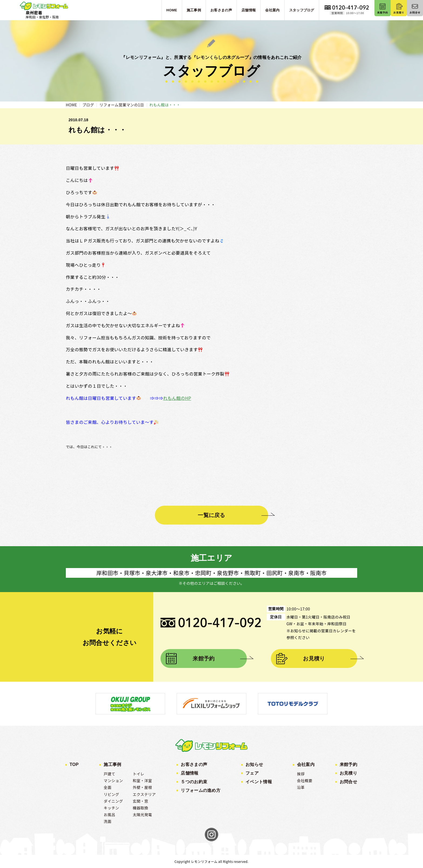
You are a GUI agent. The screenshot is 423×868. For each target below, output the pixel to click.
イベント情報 (259, 782)
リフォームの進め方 (201, 790)
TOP (74, 764)
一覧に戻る (211, 515)
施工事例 (112, 764)
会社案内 (306, 764)
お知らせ (254, 764)
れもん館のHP (177, 398)
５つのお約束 (194, 782)
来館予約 (204, 658)
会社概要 (305, 781)
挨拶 (301, 774)
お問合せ (348, 782)
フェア (252, 773)
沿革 (301, 787)
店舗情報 (190, 773)
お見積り (314, 658)
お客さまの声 (194, 764)
